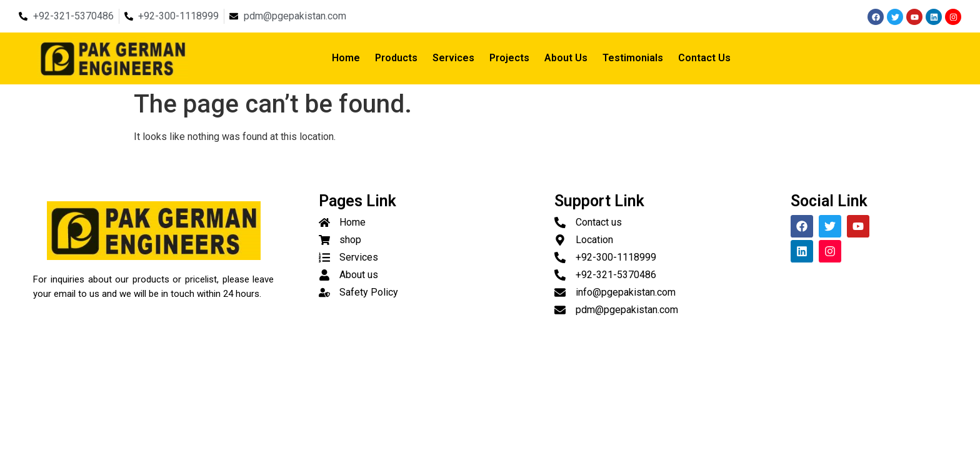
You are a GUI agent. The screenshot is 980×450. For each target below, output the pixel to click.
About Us (566, 58)
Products (396, 58)
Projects (509, 58)
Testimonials (633, 58)
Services (453, 58)
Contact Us (704, 58)
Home (346, 58)
